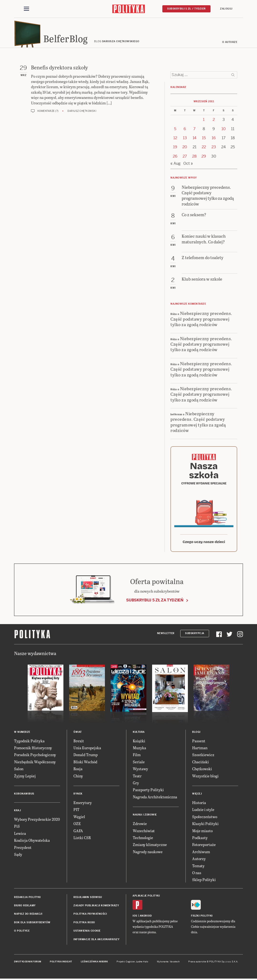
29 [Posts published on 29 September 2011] (204, 158)
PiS (17, 828)
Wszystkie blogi (205, 777)
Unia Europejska (87, 749)
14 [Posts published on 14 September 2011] (195, 139)
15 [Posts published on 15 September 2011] (204, 139)
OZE (77, 825)
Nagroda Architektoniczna (155, 798)
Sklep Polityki (204, 881)
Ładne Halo (142, 963)
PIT (76, 811)
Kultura (139, 733)
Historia (199, 804)
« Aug (175, 165)
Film (137, 756)
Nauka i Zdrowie (145, 816)
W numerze (22, 733)
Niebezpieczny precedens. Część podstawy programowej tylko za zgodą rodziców (201, 320)
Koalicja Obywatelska (32, 842)
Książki (139, 742)
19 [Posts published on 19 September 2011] (175, 149)
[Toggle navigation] (26, 9)
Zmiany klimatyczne (150, 846)
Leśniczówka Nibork (94, 963)
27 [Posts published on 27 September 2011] (185, 158)
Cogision (130, 963)
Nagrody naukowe (148, 853)
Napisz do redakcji (28, 916)
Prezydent (23, 849)
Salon (19, 770)
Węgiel (79, 818)
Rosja (78, 770)
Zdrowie (140, 825)
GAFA (78, 832)
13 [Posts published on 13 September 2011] (185, 139)
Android (146, 917)
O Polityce (22, 932)
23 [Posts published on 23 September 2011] (214, 149)
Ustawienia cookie (87, 932)
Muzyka (139, 749)
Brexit (79, 742)
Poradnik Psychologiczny (35, 756)
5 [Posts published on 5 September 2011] (175, 130)
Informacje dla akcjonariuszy (96, 941)
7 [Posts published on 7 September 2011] (194, 130)
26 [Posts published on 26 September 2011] (175, 158)
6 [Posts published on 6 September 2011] (185, 130)
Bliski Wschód (85, 763)
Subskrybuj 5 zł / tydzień (186, 9)
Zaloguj (226, 9)
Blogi (196, 733)
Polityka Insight (61, 963)
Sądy (18, 856)
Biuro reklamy (25, 907)
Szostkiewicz (203, 756)
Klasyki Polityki (205, 825)
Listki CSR (82, 839)
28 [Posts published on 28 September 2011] (194, 158)
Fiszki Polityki (202, 917)
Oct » (188, 165)
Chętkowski (202, 770)
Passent (199, 742)
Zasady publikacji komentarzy (96, 907)
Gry (136, 784)
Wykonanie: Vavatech (168, 963)
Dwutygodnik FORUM (28, 963)
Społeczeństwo (205, 818)
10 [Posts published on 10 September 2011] (224, 130)
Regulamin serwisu (88, 899)
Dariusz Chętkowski (82, 112)
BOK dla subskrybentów (32, 924)
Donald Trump (86, 756)
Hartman (200, 749)
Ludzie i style (203, 811)
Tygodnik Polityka (29, 742)
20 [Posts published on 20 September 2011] (185, 149)
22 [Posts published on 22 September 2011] (204, 149)
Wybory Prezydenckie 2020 (37, 821)
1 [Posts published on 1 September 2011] (204, 121)
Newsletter (166, 635)
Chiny (78, 777)
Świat (78, 733)
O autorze (230, 44)
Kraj (17, 812)
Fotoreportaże (204, 846)
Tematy (198, 867)
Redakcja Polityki (27, 899)
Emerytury (83, 804)
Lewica (20, 835)
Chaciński (200, 763)
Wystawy (140, 770)
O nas (197, 874)
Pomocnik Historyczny (33, 749)
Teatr (137, 777)
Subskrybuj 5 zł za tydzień (155, 602)
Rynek (78, 795)
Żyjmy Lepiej (25, 777)
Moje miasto (202, 832)
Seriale (139, 763)
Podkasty (200, 839)
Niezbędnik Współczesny (35, 763)
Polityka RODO (84, 924)
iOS (135, 917)
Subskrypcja (195, 635)
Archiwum (201, 853)
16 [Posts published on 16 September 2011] (214, 139)
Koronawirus (24, 795)
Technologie (143, 839)
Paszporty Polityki (148, 791)
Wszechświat (144, 832)
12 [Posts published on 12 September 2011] (175, 139)
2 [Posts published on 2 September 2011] (214, 121)
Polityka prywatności (90, 916)
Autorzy (199, 860)
